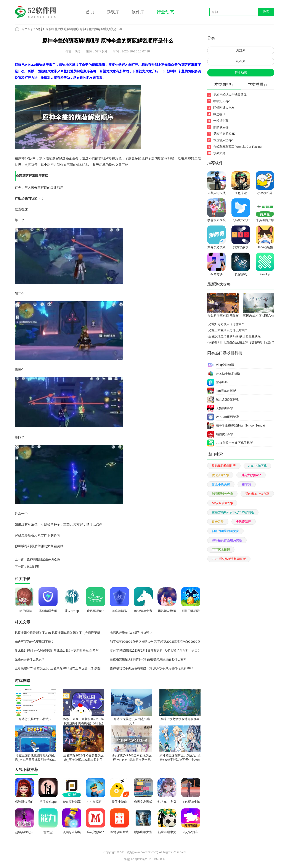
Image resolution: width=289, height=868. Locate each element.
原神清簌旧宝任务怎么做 (43, 559)
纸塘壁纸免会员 (222, 494)
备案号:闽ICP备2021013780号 (144, 859)
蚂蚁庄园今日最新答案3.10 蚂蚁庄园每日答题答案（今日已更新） (59, 633)
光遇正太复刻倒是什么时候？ (228, 330)
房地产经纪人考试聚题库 (230, 95)
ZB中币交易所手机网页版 (229, 559)
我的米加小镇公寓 (257, 494)
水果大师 (219, 153)
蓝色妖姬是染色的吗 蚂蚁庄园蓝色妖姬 (234, 336)
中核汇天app (222, 101)
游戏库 (113, 12)
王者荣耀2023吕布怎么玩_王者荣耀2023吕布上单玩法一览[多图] (58, 668)
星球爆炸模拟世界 (224, 466)
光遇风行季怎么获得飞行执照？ (131, 633)
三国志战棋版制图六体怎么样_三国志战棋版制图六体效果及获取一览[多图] (259, 316)
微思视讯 (219, 114)
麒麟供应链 (221, 127)
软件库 (138, 12)
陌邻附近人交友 (224, 108)
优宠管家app (220, 475)
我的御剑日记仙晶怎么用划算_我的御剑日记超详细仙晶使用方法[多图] (241, 343)
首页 (90, 12)
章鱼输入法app (223, 140)
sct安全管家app (222, 503)
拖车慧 (247, 484)
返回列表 (33, 566)
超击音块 (218, 522)
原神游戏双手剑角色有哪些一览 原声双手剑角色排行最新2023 (152, 668)
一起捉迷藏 (221, 121)
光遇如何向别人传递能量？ (226, 324)
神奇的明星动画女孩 (225, 531)
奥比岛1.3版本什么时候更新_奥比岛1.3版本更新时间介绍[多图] (57, 651)
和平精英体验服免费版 (227, 540)
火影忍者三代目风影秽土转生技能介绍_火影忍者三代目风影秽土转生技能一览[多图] (223, 316)
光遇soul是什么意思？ (30, 659)
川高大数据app (251, 475)
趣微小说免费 (221, 484)
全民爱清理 (244, 522)
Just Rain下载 (257, 466)
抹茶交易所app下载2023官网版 (233, 512)
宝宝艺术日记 (221, 550)
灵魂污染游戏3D (224, 134)
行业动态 (165, 12)
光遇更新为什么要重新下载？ (34, 642)
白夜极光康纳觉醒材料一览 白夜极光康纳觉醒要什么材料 (148, 659)
